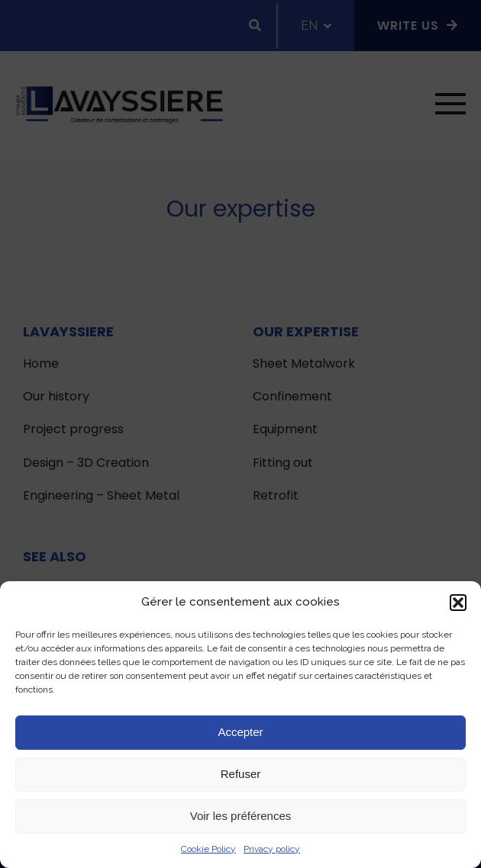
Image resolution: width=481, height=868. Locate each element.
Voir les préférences (241, 816)
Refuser (241, 774)
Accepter (240, 732)
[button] (458, 603)
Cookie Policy (208, 849)
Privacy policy (272, 849)
